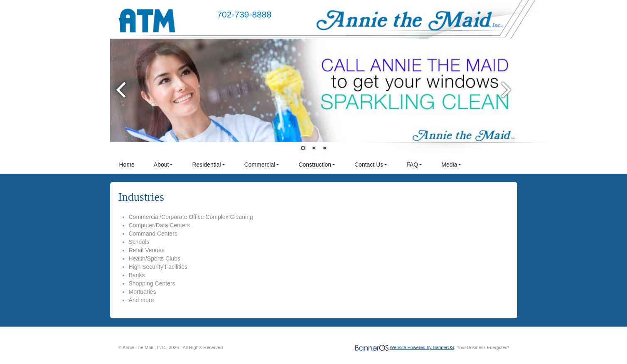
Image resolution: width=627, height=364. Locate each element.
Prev (120, 90)
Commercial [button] (262, 165)
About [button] (164, 165)
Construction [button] (317, 165)
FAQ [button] (414, 165)
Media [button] (451, 165)
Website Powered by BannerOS (422, 347)
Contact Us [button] (371, 165)
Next (507, 90)
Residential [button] (208, 165)
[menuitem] (127, 165)
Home (127, 165)
